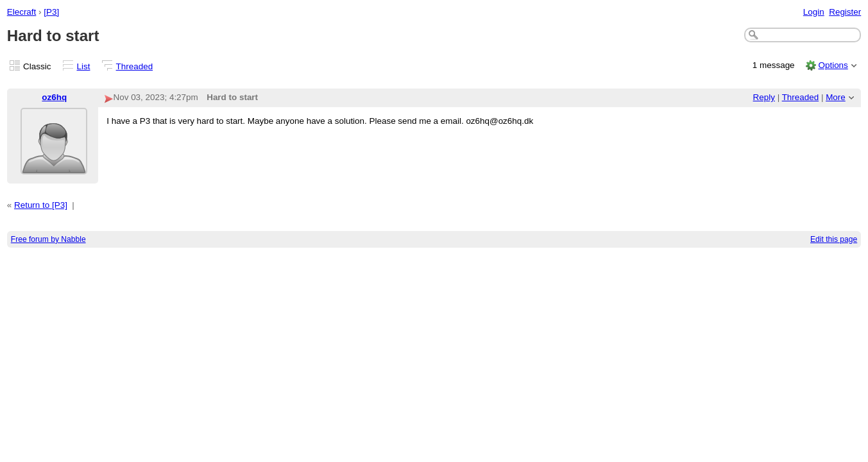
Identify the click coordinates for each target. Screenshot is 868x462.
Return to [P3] (41, 205)
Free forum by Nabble (48, 239)
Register (845, 12)
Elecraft (22, 12)
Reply (764, 97)
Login (814, 12)
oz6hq (54, 97)
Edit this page (834, 239)
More (836, 97)
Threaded (135, 66)
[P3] (51, 12)
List (84, 66)
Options (833, 65)
